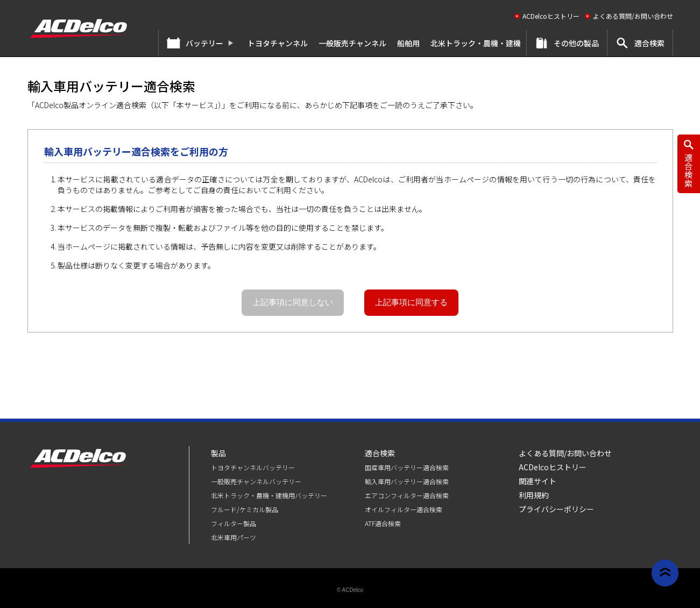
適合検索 (649, 43)
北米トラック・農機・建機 (476, 43)
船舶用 (408, 43)
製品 (218, 453)
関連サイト (538, 481)
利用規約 (534, 495)
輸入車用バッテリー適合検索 (407, 481)
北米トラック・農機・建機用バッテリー (269, 495)
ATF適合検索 (383, 523)
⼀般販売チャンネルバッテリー (256, 481)
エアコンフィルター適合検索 (407, 495)
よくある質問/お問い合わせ (633, 16)
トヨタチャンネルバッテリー (253, 467)
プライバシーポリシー (556, 509)
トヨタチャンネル (278, 43)
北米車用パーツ (234, 537)
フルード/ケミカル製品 (245, 509)
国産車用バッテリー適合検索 (407, 467)
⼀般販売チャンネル (352, 43)
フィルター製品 (234, 523)
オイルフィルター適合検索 (404, 509)
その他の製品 (576, 43)
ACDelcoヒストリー (551, 16)
